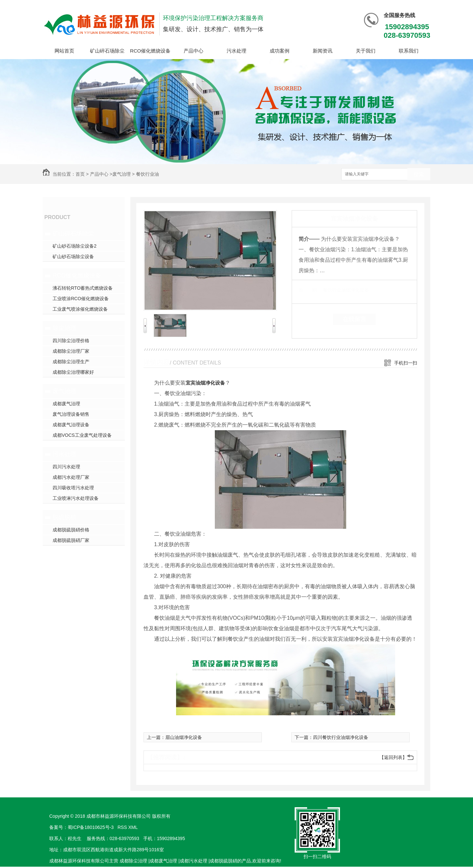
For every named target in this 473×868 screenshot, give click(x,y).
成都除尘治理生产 (71, 362)
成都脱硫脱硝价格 (71, 530)
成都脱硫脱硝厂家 (71, 540)
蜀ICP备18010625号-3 (91, 827)
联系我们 (409, 51)
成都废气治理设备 (71, 425)
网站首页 (64, 51)
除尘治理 (64, 328)
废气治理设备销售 (71, 414)
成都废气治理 (66, 404)
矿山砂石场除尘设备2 (75, 246)
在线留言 (354, 319)
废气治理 (122, 174)
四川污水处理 (66, 467)
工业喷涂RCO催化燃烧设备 (81, 299)
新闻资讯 (323, 51)
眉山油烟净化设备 (184, 737)
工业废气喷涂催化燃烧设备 (80, 309)
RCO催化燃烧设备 (150, 51)
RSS (123, 827)
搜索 (419, 175)
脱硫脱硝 (64, 517)
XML (133, 827)
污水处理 (236, 51)
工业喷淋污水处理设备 (76, 498)
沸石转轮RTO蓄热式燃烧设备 (83, 288)
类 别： (310, 290)
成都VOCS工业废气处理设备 (82, 435)
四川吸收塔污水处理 (73, 488)
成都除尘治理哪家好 (73, 372)
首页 (80, 174)
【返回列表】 (393, 757)
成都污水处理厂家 (71, 477)
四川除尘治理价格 (71, 341)
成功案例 (280, 51)
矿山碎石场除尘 (107, 51)
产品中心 (193, 51)
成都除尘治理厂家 (71, 351)
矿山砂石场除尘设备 (73, 256)
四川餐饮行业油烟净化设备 (341, 737)
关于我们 (366, 51)
